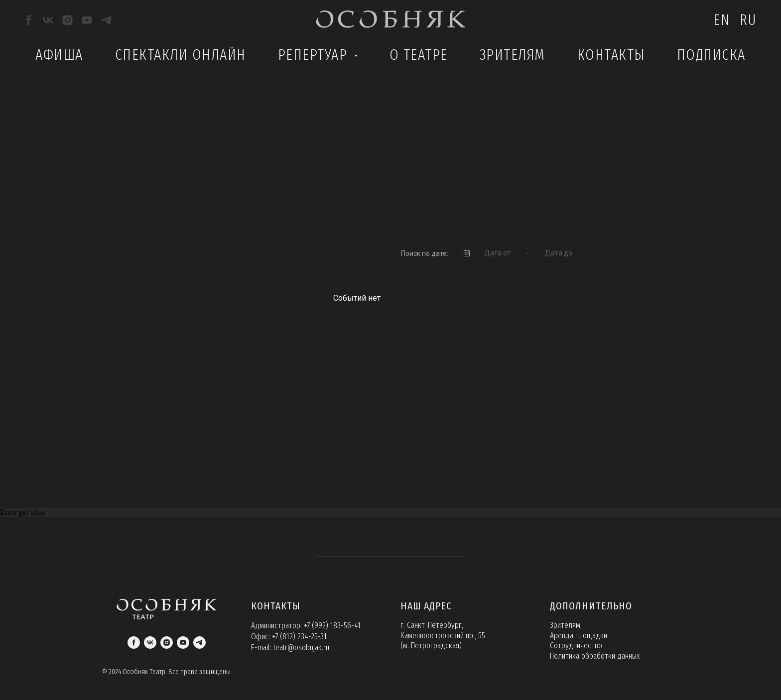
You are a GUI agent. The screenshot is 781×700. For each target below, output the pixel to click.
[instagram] (67, 20)
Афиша (59, 55)
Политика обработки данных (595, 656)
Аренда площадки (579, 636)
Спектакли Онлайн (181, 55)
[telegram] (106, 20)
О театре (419, 55)
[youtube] (87, 20)
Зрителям (513, 55)
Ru (748, 20)
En (721, 20)
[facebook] (29, 20)
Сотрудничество (576, 645)
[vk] (48, 20)
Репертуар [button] (315, 55)
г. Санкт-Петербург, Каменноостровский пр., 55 (443, 630)
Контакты (611, 55)
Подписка (711, 55)
